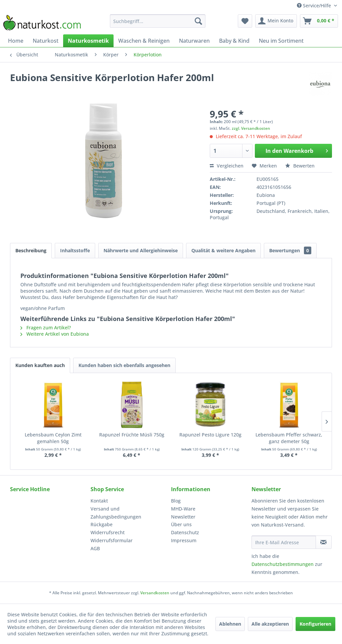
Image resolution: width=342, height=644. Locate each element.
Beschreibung (31, 250)
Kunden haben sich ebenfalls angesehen (124, 365)
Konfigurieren (315, 624)
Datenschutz (185, 532)
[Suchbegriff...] (158, 21)
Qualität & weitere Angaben (223, 250)
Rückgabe (102, 524)
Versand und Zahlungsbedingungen (116, 513)
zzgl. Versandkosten (251, 128)
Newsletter (183, 517)
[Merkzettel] (245, 21)
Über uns (181, 524)
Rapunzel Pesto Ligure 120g (210, 435)
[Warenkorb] (319, 21)
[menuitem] (158, 21)
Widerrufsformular (112, 540)
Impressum (184, 540)
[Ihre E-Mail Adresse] (284, 542)
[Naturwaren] (194, 41)
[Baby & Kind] (234, 41)
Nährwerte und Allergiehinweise (141, 250)
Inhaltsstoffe (75, 250)
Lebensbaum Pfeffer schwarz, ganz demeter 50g (289, 438)
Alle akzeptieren (270, 624)
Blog (176, 501)
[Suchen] (198, 21)
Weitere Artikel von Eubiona (55, 334)
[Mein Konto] (276, 21)
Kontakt (99, 501)
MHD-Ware (183, 509)
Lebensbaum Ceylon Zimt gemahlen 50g (53, 438)
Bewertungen (290, 250)
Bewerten (300, 166)
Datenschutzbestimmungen (283, 564)
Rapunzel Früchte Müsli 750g (132, 435)
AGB (95, 548)
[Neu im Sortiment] (281, 41)
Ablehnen (230, 624)
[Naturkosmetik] (88, 41)
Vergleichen (227, 166)
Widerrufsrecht (108, 532)
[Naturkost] (46, 41)
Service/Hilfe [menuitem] (315, 6)
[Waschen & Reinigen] (144, 41)
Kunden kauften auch (40, 365)
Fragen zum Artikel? (46, 328)
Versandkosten (155, 593)
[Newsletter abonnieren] (324, 542)
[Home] (16, 41)
